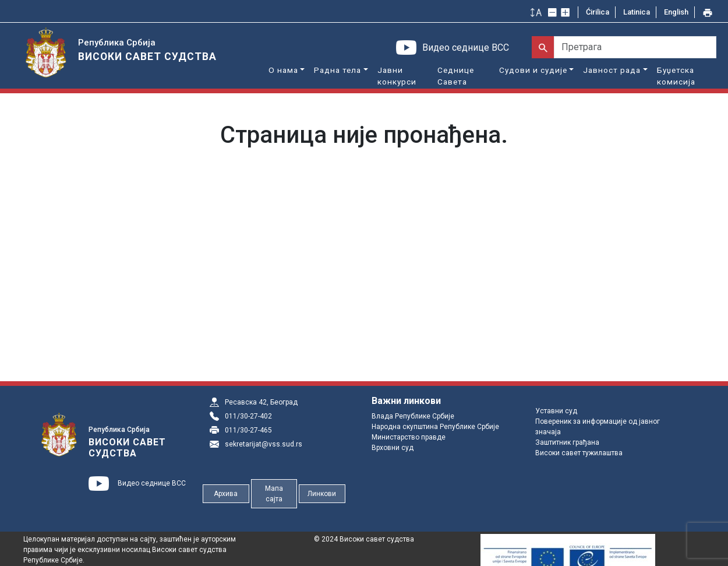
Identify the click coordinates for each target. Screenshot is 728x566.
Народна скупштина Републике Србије (435, 427)
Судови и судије (533, 70)
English (676, 12)
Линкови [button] (322, 494)
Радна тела (338, 70)
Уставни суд (556, 411)
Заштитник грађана (567, 442)
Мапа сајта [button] (274, 494)
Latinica (637, 12)
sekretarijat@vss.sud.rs (264, 444)
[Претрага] (635, 47)
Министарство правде (409, 437)
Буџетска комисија (676, 76)
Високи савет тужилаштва (579, 453)
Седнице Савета (456, 76)
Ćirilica (598, 12)
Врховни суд (393, 448)
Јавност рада (612, 70)
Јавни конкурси (397, 76)
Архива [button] (226, 494)
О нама (283, 70)
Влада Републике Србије (413, 416)
